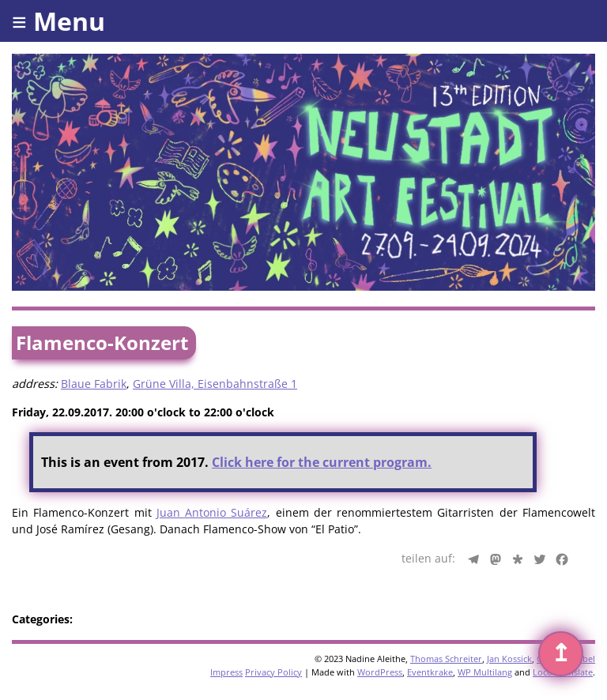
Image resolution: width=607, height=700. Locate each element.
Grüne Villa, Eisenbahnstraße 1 (215, 384)
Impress (226, 672)
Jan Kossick (509, 659)
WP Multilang (485, 672)
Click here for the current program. (322, 462)
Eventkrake (430, 672)
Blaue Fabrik (94, 384)
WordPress (380, 672)
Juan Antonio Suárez (212, 512)
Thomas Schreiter (446, 659)
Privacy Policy (273, 672)
